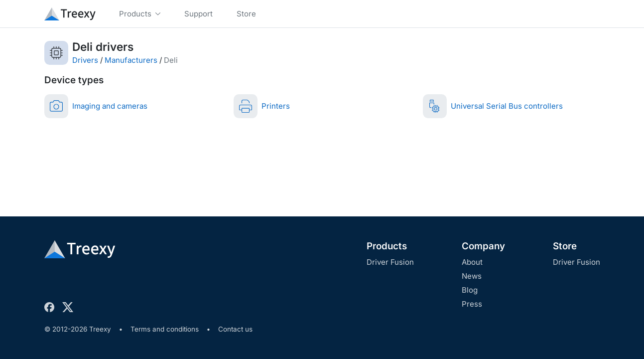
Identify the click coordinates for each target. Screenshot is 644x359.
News (472, 276)
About (472, 262)
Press (472, 304)
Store (565, 246)
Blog (470, 290)
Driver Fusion (390, 262)
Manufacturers (131, 60)
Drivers (85, 60)
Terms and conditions (165, 329)
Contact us (235, 329)
